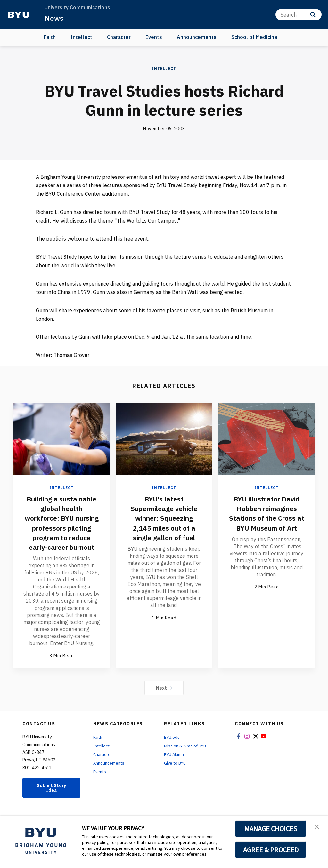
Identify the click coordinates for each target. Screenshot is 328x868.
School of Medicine (254, 37)
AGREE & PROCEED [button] (271, 850)
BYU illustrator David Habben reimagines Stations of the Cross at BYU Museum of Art (266, 518)
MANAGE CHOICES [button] (271, 829)
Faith (50, 37)
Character (119, 37)
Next (164, 697)
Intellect (81, 37)
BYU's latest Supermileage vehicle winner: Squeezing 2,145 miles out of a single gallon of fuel (164, 523)
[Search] (299, 15)
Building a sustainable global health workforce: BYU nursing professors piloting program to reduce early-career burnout (61, 527)
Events (154, 37)
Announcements (197, 37)
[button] (317, 827)
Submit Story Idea (52, 797)
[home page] (19, 15)
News (54, 18)
